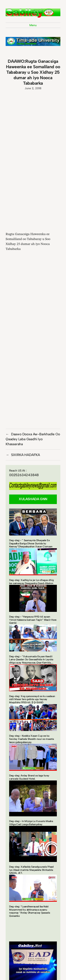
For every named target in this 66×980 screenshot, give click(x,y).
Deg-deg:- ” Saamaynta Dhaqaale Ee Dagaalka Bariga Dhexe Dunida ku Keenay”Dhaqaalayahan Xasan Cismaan (31, 543)
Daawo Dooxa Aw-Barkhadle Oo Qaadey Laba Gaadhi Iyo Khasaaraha (33, 439)
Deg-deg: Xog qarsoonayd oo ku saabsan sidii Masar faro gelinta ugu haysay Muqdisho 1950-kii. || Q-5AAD (32, 699)
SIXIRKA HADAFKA (26, 455)
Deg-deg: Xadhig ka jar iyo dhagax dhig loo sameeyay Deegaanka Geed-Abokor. (31, 582)
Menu (33, 25)
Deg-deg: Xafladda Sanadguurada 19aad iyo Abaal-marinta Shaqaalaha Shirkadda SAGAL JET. (31, 870)
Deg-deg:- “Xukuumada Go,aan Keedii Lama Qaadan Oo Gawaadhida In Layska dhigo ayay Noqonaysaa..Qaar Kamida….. (31, 660)
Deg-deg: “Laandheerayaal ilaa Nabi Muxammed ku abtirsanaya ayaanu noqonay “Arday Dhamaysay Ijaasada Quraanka (30, 911)
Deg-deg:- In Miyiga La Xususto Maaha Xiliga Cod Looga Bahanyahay (31, 823)
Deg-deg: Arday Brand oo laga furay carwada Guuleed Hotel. (29, 777)
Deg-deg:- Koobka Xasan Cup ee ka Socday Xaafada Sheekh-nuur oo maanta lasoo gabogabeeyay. (32, 739)
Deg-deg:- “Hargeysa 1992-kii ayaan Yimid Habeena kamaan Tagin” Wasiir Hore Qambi (33, 620)
